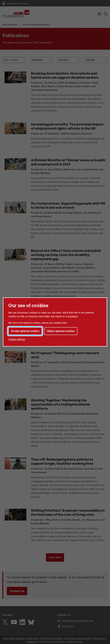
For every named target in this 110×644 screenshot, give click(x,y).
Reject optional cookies (61, 331)
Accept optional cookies (25, 331)
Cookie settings (17, 339)
